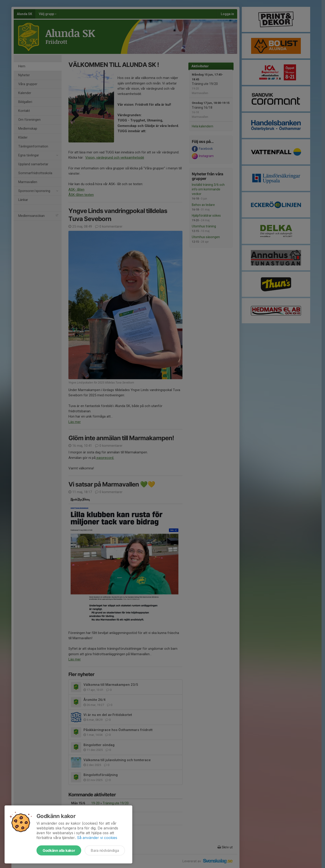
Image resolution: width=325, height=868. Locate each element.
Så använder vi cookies (97, 838)
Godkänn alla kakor (59, 850)
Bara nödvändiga (105, 850)
